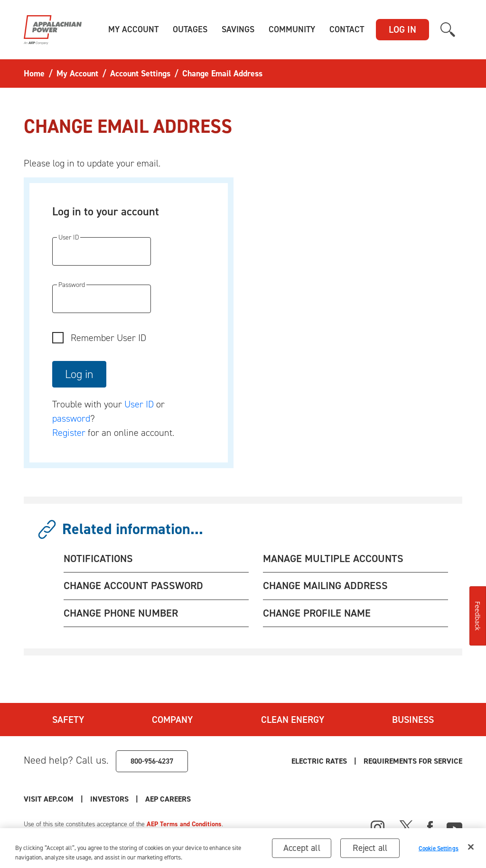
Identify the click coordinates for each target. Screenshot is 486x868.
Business (413, 720)
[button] (133, 30)
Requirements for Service (413, 761)
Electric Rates (319, 761)
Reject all (370, 850)
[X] (406, 826)
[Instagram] (378, 828)
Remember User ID (108, 338)
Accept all (302, 850)
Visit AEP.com (49, 799)
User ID (139, 404)
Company (172, 720)
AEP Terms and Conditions (184, 824)
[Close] (471, 850)
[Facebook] (430, 826)
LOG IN (402, 29)
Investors (109, 799)
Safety (68, 720)
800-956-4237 (152, 761)
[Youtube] (454, 826)
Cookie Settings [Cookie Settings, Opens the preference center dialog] (439, 850)
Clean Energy (293, 720)
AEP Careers (168, 799)
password (71, 418)
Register (69, 433)
